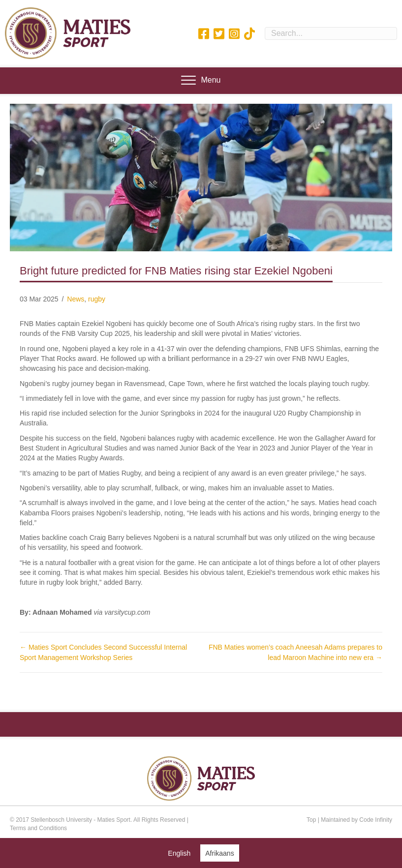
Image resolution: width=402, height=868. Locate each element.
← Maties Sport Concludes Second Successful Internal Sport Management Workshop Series (103, 652)
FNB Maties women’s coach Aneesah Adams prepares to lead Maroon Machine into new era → (295, 652)
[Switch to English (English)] (179, 853)
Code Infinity (376, 820)
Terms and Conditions (38, 828)
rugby (97, 299)
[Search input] (331, 33)
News (76, 299)
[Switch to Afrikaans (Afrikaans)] (219, 853)
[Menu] (201, 81)
